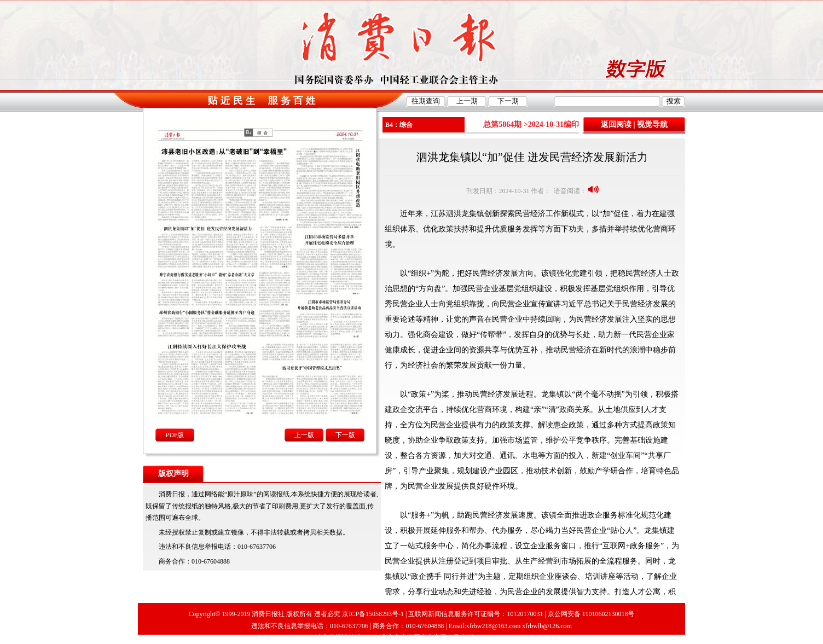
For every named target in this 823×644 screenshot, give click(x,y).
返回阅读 (616, 124)
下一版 (345, 435)
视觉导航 (652, 124)
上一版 (304, 435)
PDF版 (175, 435)
